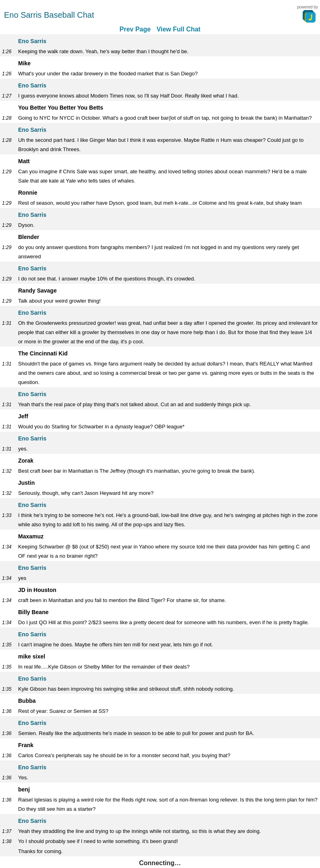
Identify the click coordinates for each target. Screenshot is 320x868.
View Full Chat (178, 29)
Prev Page (135, 29)
